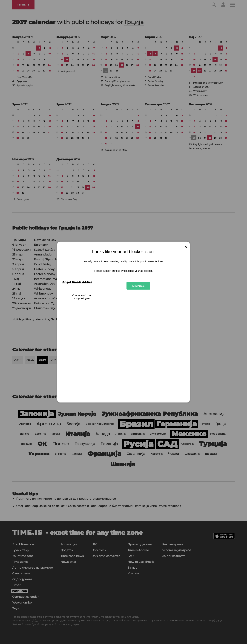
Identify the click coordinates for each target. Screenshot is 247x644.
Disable (138, 286)
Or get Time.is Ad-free (77, 282)
